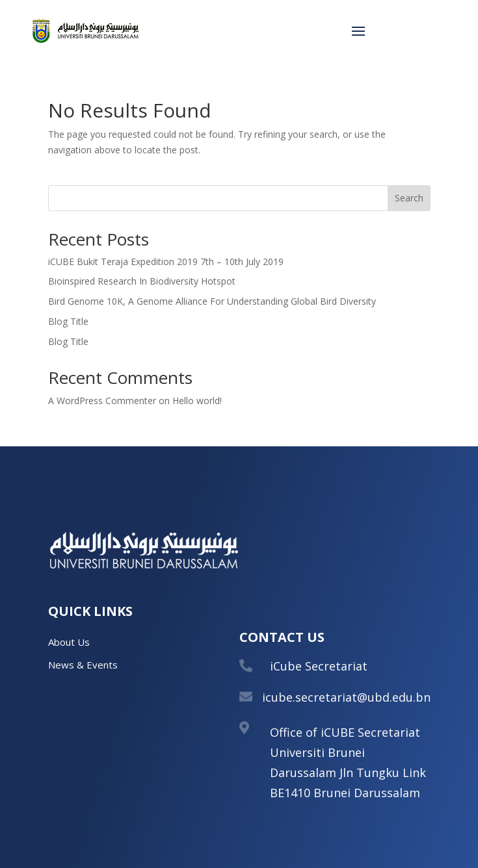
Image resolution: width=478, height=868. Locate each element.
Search (409, 198)
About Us (69, 642)
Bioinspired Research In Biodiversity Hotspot (142, 281)
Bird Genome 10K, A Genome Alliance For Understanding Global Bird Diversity (212, 301)
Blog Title (68, 321)
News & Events (83, 665)
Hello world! (197, 401)
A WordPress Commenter (102, 401)
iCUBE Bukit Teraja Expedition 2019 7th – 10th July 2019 (166, 262)
